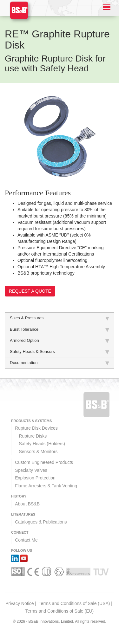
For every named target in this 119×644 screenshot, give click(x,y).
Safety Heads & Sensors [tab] (60, 352)
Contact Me (26, 540)
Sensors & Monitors (38, 452)
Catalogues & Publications (41, 522)
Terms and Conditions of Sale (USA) (74, 603)
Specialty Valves (31, 470)
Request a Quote (30, 291)
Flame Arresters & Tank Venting (46, 486)
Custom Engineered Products (44, 462)
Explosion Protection (35, 478)
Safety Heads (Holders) (42, 444)
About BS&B (27, 504)
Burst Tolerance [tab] (60, 329)
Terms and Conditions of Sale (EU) (60, 611)
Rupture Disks (33, 436)
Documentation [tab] (60, 363)
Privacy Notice (20, 603)
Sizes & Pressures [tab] (60, 318)
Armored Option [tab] (60, 341)
